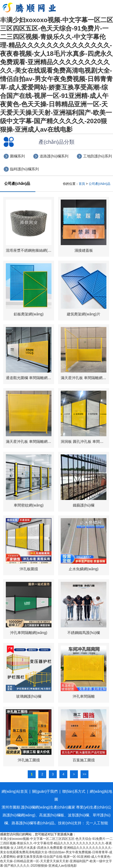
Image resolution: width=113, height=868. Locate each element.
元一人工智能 (97, 823)
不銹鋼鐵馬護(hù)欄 (84, 633)
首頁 (82, 184)
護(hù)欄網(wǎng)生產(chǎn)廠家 (48, 807)
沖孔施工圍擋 (29, 760)
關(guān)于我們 (45, 791)
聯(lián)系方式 (74, 791)
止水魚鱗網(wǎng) (84, 569)
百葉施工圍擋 (84, 760)
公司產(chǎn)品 (100, 184)
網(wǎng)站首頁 (15, 791)
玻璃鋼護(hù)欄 (29, 696)
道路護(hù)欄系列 (54, 156)
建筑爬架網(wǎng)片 (84, 314)
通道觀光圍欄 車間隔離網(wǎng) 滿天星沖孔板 (44, 378)
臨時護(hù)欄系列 (24, 169)
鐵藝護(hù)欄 (84, 505)
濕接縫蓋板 (84, 250)
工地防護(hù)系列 (98, 156)
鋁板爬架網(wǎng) (29, 314)
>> (84, 774)
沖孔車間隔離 (84, 696)
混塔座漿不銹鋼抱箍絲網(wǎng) (32, 250)
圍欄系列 (17, 156)
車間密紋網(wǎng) (29, 505)
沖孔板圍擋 (29, 569)
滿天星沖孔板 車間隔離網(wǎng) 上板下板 (40, 442)
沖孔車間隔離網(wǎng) (29, 633)
